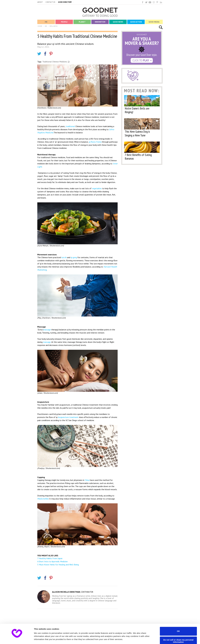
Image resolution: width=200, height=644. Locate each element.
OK (178, 624)
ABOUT (40, 2)
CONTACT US (50, 2)
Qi (69, 62)
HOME (40, 26)
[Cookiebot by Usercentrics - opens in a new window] (17, 639)
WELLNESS (54, 26)
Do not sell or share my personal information (178, 633)
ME (46, 26)
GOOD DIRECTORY (65, 2)
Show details (40, 639)
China (87, 480)
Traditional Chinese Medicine (55, 62)
